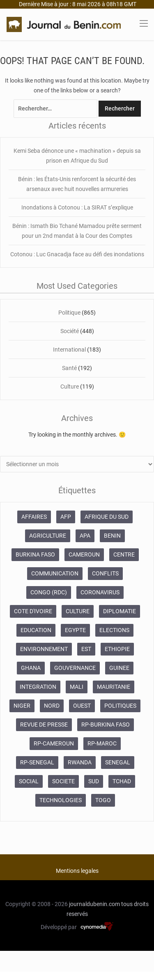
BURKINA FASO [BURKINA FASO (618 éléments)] (35, 554)
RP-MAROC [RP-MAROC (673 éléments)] (102, 743)
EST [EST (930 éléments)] (86, 649)
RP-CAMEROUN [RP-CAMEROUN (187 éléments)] (54, 743)
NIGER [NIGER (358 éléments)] (22, 706)
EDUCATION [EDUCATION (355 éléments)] (36, 630)
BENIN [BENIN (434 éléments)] (112, 536)
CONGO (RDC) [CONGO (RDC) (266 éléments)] (49, 592)
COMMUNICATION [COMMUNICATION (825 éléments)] (55, 573)
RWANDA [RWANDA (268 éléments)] (80, 762)
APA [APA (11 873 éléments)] (85, 536)
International (69, 350)
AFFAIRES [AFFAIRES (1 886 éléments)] (34, 517)
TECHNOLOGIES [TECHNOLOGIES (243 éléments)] (61, 800)
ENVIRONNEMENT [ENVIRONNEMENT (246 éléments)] (44, 649)
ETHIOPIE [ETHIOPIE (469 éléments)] (117, 649)
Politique (69, 313)
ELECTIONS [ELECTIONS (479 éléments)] (114, 630)
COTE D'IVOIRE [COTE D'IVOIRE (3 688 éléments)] (33, 611)
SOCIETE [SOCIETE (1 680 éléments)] (63, 781)
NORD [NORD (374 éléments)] (52, 706)
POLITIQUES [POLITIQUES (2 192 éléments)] (120, 706)
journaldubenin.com (94, 904)
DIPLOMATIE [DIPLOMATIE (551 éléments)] (120, 611)
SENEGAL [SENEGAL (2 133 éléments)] (118, 762)
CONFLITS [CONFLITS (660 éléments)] (105, 573)
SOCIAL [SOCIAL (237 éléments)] (29, 781)
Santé (69, 368)
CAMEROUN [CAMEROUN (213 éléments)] (84, 554)
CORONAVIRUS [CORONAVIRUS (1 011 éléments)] (100, 592)
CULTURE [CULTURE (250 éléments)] (78, 611)
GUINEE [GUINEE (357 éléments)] (119, 668)
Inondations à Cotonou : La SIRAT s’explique (77, 207)
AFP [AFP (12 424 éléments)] (66, 517)
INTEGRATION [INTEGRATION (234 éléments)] (38, 687)
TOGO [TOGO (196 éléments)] (103, 800)
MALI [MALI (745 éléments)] (77, 687)
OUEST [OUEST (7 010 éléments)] (82, 706)
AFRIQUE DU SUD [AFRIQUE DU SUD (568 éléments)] (107, 517)
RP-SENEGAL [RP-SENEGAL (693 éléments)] (37, 762)
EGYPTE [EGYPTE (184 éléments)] (75, 630)
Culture (70, 386)
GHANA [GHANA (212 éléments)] (31, 668)
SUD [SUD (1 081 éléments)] (94, 781)
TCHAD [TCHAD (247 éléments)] (122, 781)
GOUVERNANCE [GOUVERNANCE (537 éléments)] (75, 668)
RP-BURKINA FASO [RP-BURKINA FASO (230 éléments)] (106, 725)
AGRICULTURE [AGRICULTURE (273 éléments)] (48, 536)
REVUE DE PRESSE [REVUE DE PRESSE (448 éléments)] (44, 725)
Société (70, 331)
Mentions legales (77, 871)
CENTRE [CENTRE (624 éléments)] (124, 554)
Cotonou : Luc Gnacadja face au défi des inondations (77, 254)
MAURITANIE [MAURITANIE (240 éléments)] (114, 687)
